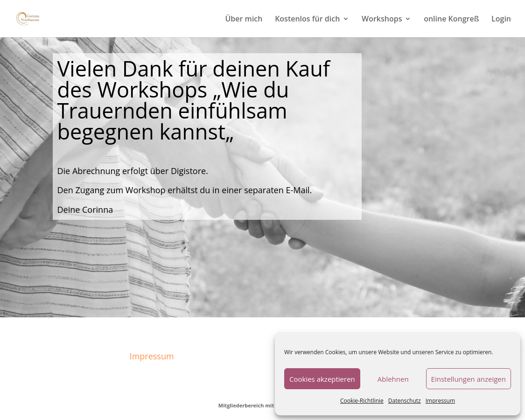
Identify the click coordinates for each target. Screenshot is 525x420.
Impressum (440, 401)
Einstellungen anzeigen (469, 379)
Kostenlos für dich (307, 20)
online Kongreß (451, 20)
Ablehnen (393, 379)
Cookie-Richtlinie (362, 401)
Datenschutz (405, 401)
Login (501, 20)
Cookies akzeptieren (322, 379)
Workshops (382, 20)
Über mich (244, 20)
